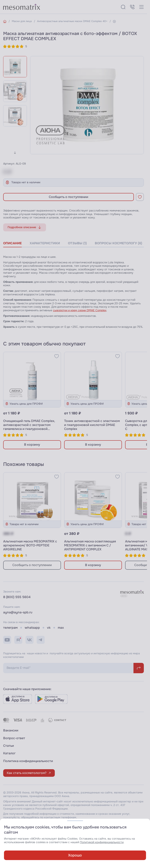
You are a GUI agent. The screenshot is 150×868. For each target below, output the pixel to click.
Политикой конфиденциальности (102, 842)
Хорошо (75, 855)
